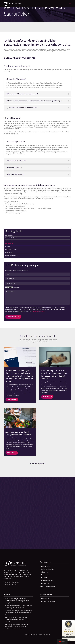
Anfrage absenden (12, 317)
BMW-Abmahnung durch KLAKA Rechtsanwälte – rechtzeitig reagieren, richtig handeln (17, 601)
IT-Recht (8, 247)
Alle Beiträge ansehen (37, 464)
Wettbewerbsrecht (11, 249)
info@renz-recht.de (10, 584)
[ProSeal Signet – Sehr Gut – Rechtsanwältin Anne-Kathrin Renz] (68, 628)
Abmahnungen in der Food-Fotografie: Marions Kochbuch (18, 433)
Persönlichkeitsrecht (11, 255)
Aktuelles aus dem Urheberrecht (37, 336)
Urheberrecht (9, 244)
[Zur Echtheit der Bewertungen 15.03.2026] (68, 640)
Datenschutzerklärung (39, 311)
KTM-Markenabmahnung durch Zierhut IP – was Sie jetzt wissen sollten (19, 607)
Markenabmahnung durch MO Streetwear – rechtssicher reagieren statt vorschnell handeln (19, 613)
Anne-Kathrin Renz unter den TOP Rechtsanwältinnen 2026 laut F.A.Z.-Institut (17, 620)
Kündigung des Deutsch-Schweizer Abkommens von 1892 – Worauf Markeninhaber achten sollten (16, 627)
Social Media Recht (11, 238)
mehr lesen (10, 399)
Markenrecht (9, 235)
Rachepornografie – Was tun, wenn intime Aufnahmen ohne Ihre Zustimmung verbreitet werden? (54, 375)
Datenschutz (9, 252)
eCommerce (9, 241)
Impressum (45, 599)
